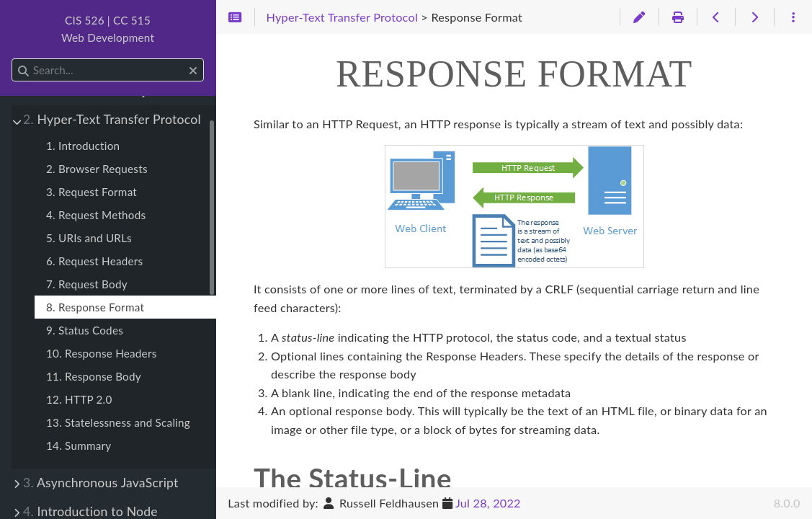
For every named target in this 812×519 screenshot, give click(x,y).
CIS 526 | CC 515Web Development (108, 29)
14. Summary (79, 445)
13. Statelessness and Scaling (118, 422)
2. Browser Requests (97, 169)
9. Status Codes (85, 330)
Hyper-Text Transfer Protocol (112, 119)
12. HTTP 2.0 (79, 399)
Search (13, 59)
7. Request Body (87, 284)
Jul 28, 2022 (488, 503)
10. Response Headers (101, 353)
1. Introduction (83, 146)
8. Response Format (95, 307)
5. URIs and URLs (89, 238)
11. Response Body (94, 376)
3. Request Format (92, 192)
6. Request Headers (94, 261)
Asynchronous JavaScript (101, 483)
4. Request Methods (96, 215)
